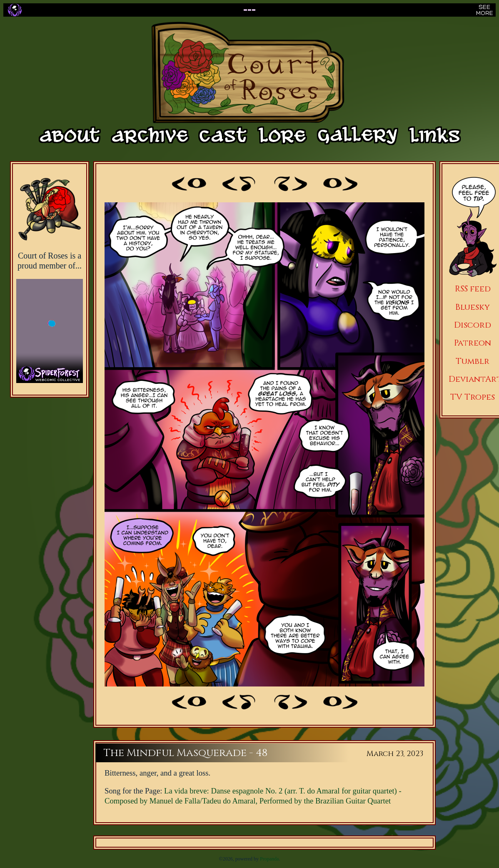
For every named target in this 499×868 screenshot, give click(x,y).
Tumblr (473, 361)
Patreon (473, 343)
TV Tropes (473, 397)
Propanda (269, 859)
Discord (473, 325)
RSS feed (473, 289)
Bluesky (473, 307)
